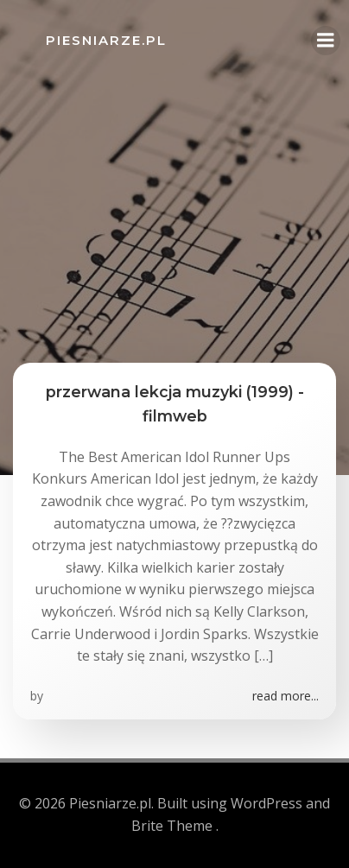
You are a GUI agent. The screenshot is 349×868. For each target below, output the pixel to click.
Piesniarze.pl (106, 40)
